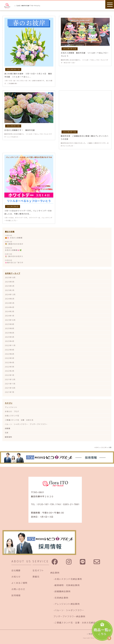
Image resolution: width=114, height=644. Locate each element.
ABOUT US (21, 561)
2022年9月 (9, 350)
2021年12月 (10, 379)
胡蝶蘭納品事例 (62, 591)
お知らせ (16, 577)
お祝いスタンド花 (12, 416)
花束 (7, 433)
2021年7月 (9, 392)
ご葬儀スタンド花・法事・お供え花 (19, 420)
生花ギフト (38, 570)
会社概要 (16, 570)
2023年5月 (10, 337)
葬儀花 (36, 577)
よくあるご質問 (19, 583)
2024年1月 (10, 316)
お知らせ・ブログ (12, 411)
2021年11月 (10, 384)
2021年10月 (10, 388)
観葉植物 (8, 437)
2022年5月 (9, 358)
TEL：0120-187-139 (42, 504)
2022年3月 (9, 367)
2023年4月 (10, 341)
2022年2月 (9, 371)
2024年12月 (10, 294)
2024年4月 (10, 307)
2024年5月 (10, 303)
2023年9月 (10, 324)
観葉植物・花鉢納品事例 (67, 585)
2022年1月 (9, 375)
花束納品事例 (61, 598)
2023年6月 (10, 333)
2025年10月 (10, 278)
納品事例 (55, 573)
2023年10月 (10, 320)
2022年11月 (10, 345)
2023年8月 (10, 328)
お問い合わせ (18, 589)
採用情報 (16, 595)
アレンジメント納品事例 (67, 604)
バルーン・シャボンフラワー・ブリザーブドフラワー (26, 424)
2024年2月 (10, 311)
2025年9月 (10, 282)
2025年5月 (10, 286)
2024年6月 (10, 299)
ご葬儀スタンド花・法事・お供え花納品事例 (77, 623)
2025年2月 (10, 290)
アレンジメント (11, 407)
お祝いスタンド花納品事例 (68, 579)
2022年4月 (9, 362)
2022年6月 (9, 354)
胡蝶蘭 (8, 428)
